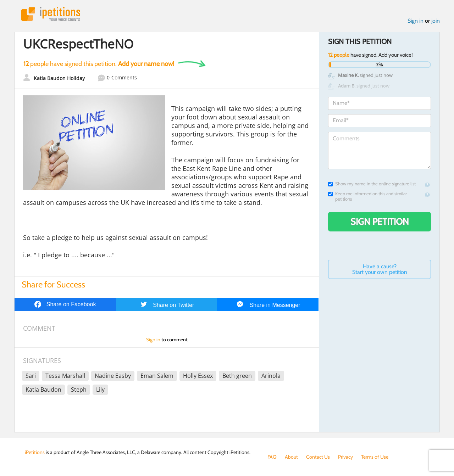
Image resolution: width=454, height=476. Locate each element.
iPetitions (51, 14)
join (436, 21)
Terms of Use (375, 457)
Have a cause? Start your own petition (380, 269)
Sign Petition (380, 222)
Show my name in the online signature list (372, 184)
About (291, 457)
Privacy (345, 457)
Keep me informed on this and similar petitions (367, 196)
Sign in (416, 21)
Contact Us (318, 457)
